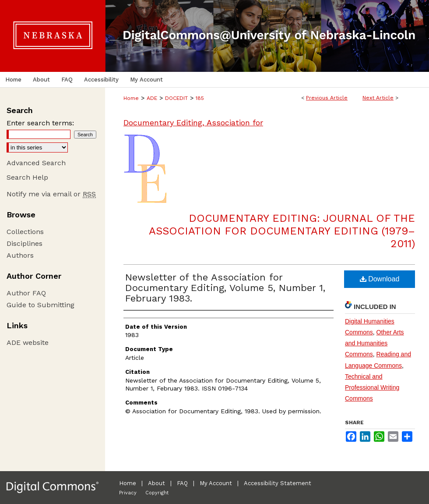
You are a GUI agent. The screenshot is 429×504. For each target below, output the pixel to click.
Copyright (157, 493)
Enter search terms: (40, 123)
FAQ (182, 483)
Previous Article (327, 98)
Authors (20, 255)
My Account (216, 483)
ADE (152, 98)
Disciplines (25, 243)
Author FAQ (26, 293)
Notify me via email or (51, 194)
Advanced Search (36, 163)
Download (380, 279)
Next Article (378, 98)
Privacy (128, 493)
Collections (25, 232)
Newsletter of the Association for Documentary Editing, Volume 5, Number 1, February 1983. (225, 288)
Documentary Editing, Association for (193, 122)
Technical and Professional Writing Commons (372, 387)
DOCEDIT (176, 98)
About (156, 483)
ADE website (28, 343)
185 (200, 98)
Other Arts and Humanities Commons (374, 343)
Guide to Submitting (40, 305)
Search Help (27, 177)
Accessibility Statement (278, 483)
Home (131, 98)
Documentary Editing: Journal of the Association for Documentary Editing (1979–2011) (282, 231)
